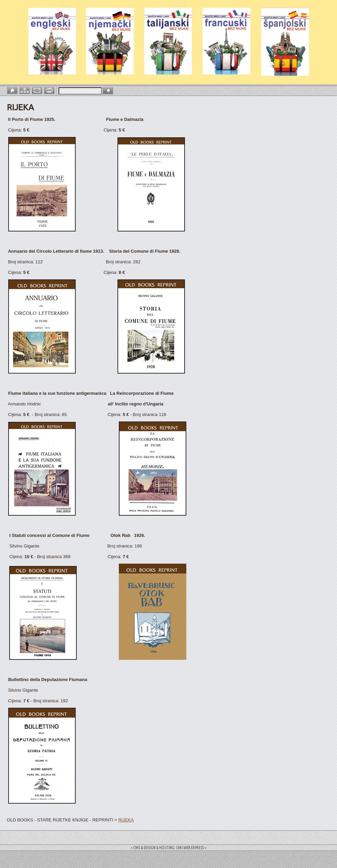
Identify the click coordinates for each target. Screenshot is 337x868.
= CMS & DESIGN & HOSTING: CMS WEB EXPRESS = (168, 848)
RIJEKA (126, 820)
